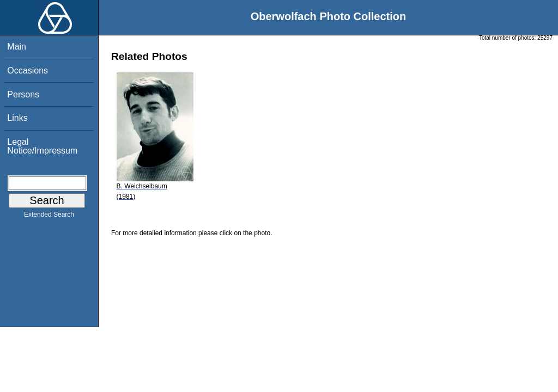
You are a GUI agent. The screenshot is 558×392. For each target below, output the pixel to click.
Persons (23, 94)
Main (17, 47)
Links (17, 118)
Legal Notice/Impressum (42, 146)
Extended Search (49, 217)
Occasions (28, 71)
